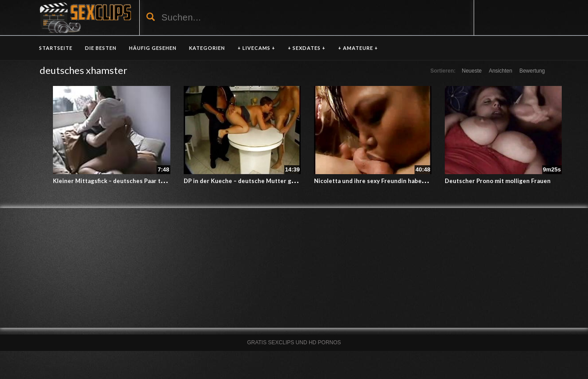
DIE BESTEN (101, 48)
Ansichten (501, 71)
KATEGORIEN (207, 48)
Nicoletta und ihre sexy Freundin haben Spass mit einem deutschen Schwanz (422, 181)
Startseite (56, 48)
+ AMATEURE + (358, 48)
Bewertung (532, 71)
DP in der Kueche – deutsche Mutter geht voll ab (252, 181)
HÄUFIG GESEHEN (153, 48)
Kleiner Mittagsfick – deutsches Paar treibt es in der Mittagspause (147, 181)
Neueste (472, 71)
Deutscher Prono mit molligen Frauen (498, 181)
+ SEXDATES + (307, 48)
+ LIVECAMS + (256, 48)
